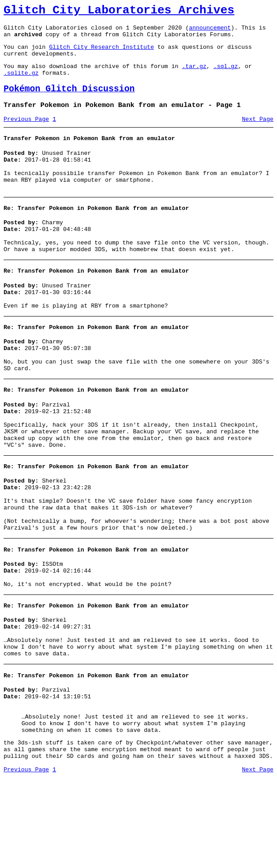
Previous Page (26, 134)
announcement (210, 31)
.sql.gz (226, 75)
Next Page (258, 134)
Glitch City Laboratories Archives (119, 12)
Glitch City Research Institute (101, 53)
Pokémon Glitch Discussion (69, 101)
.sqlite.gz (21, 83)
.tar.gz (194, 75)
